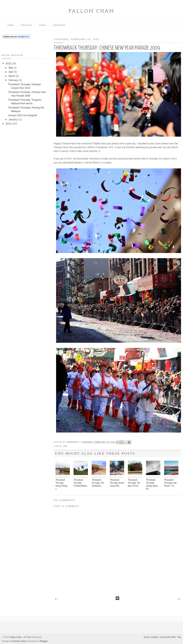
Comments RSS (168, 637)
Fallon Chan (92, 11)
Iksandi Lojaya (19, 641)
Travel (43, 25)
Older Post (178, 599)
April (11, 72)
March (12, 76)
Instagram (59, 25)
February (14, 80)
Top (179, 637)
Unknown (73, 442)
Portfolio (26, 25)
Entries (155, 637)
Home (11, 25)
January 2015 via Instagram (23, 115)
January (13, 120)
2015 (9, 64)
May (11, 68)
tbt (65, 446)
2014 (9, 124)
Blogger (44, 641)
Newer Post (56, 599)
